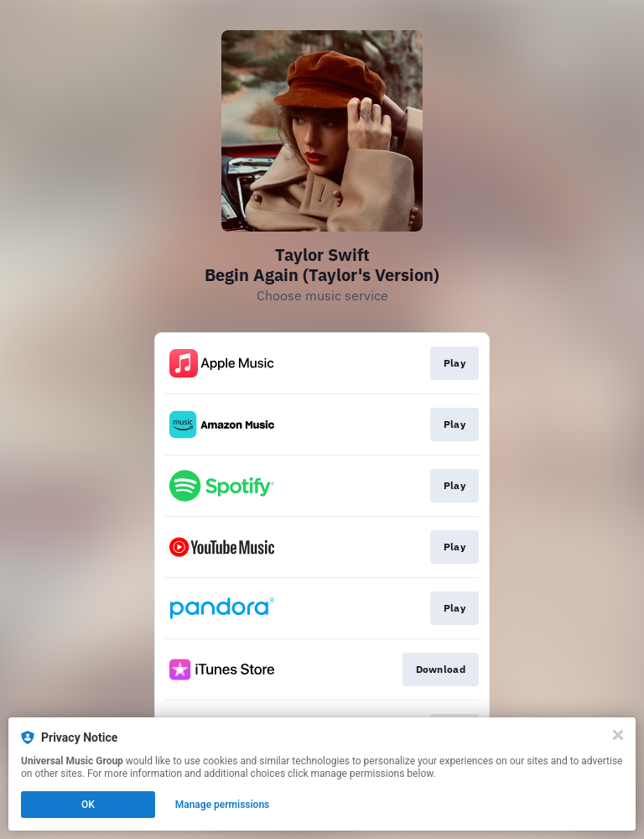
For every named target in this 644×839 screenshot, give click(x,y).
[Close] (618, 735)
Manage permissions (223, 805)
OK (88, 805)
